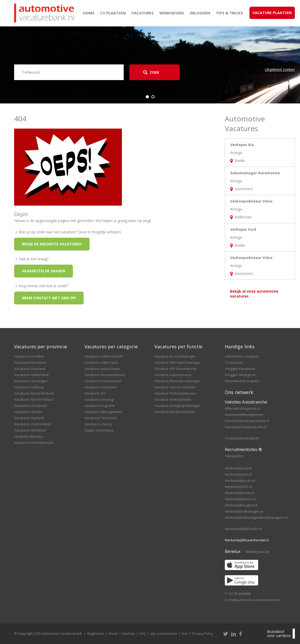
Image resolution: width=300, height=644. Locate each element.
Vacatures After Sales (101, 362)
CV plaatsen (113, 13)
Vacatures (143, 13)
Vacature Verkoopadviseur (176, 393)
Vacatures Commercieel (103, 381)
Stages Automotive (99, 430)
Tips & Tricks (229, 13)
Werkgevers (172, 13)
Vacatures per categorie (111, 347)
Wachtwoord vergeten (242, 381)
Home (89, 13)
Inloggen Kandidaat (240, 369)
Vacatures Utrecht (28, 412)
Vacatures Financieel (101, 387)
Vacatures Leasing (99, 399)
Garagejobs (234, 456)
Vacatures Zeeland (29, 418)
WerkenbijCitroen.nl (240, 499)
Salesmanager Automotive (255, 173)
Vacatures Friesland (30, 369)
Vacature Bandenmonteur (175, 412)
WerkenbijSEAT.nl (238, 487)
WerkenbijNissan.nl (240, 480)
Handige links (240, 347)
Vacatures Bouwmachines (105, 375)
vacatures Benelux (29, 436)
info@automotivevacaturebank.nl (254, 600)
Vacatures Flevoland (30, 362)
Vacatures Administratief (104, 356)
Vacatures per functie (178, 347)
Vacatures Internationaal (33, 443)
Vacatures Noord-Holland (34, 399)
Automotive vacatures (242, 356)
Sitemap (129, 633)
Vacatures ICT (95, 393)
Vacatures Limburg (29, 387)
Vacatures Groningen (31, 381)
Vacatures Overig (98, 424)
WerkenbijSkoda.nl (240, 493)
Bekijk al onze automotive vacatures (254, 294)
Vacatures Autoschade (102, 369)
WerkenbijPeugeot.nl (241, 505)
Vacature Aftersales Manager (177, 362)
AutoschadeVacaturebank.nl (247, 421)
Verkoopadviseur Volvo (251, 201)
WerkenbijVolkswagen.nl (244, 511)
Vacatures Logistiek (100, 406)
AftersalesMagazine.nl (242, 408)
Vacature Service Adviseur (175, 387)
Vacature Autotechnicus (173, 375)
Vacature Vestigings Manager (177, 406)
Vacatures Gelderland (31, 375)
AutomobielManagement (244, 415)
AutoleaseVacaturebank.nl (246, 427)
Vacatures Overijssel (30, 406)
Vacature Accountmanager (175, 356)
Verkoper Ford (243, 229)
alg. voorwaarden (164, 633)
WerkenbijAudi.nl (238, 468)
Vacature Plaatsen (272, 13)
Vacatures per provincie (41, 347)
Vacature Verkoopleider (173, 399)
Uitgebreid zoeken (280, 69)
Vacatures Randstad (30, 430)
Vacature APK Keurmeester (176, 369)
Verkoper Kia (242, 145)
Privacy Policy (202, 633)
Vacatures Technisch (101, 418)
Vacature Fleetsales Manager (177, 381)
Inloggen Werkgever (240, 375)
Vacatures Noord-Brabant (34, 393)
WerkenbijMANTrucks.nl (243, 529)
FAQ (142, 633)
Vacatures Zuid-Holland (32, 424)
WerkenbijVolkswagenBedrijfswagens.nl (256, 517)
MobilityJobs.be (257, 552)
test (185, 633)
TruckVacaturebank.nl (242, 438)
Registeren (96, 633)
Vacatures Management (103, 412)
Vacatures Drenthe (29, 356)
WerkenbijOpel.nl (238, 474)
